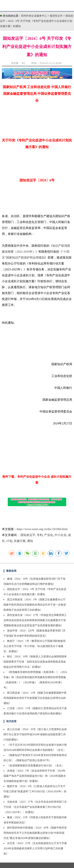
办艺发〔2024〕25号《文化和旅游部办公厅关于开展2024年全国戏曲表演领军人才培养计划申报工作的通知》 (35, 848)
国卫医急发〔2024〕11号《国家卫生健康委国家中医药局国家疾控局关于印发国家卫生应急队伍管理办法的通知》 (35, 698)
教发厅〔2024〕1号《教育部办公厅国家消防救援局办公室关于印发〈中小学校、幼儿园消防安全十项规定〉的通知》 (34, 646)
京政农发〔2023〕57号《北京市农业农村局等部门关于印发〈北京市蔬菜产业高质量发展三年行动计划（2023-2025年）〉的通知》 (35, 807)
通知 (30, 541)
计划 (9, 541)
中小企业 (60, 535)
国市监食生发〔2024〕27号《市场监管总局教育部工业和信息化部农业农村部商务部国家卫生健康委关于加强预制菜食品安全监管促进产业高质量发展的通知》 (35, 620)
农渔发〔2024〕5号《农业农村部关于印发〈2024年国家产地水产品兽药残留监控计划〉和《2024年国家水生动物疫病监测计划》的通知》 (35, 776)
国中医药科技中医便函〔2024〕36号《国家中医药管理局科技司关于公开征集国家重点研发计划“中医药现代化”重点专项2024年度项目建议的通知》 (35, 833)
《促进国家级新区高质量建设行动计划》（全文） (36, 766)
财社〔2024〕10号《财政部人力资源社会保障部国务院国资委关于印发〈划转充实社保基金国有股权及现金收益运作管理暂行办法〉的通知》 (35, 662)
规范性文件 (57, 16)
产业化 (49, 535)
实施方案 (20, 541)
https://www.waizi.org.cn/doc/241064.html (42, 529)
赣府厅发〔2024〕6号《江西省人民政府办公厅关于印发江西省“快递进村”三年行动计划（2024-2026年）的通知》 (35, 791)
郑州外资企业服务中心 (34, 16)
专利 (40, 535)
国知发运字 (28, 535)
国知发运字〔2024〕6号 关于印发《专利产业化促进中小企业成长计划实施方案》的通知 (37, 21)
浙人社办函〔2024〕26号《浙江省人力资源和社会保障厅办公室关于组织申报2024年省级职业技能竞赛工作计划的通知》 (35, 734)
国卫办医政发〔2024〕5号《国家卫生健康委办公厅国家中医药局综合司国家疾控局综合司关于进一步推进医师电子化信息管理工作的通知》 (35, 605)
